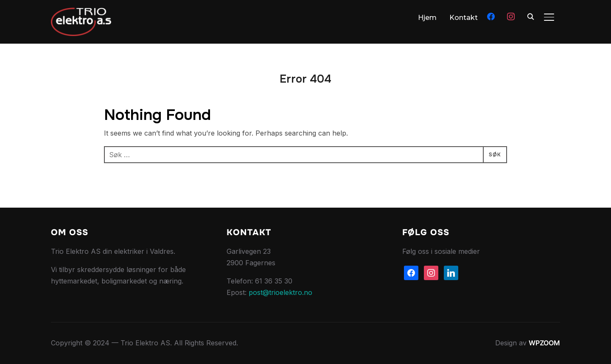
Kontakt (464, 18)
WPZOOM (544, 343)
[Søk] (530, 16)
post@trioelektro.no (280, 292)
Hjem (427, 18)
